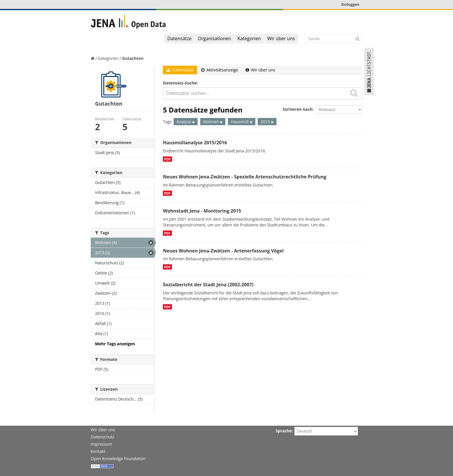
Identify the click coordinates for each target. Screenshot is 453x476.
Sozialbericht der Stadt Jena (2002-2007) (208, 285)
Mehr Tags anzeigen (115, 344)
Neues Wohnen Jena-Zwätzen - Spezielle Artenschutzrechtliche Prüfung (245, 177)
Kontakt (98, 451)
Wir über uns (281, 38)
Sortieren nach (297, 109)
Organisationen (215, 38)
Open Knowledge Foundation (118, 459)
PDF (167, 159)
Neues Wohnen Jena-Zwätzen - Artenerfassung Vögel (223, 251)
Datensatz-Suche (180, 83)
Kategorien (249, 38)
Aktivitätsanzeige (220, 70)
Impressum (101, 444)
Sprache (284, 431)
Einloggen (350, 4)
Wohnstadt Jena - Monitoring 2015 (202, 211)
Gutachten (133, 58)
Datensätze (179, 38)
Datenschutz (102, 437)
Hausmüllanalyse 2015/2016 (195, 143)
